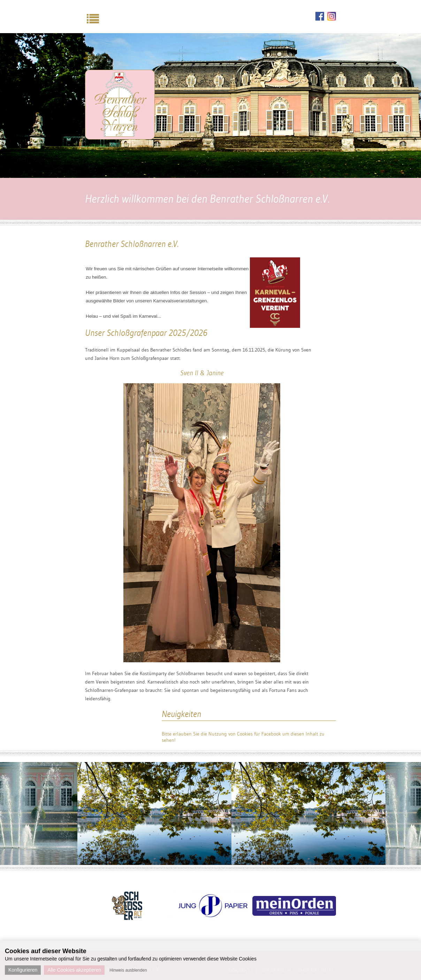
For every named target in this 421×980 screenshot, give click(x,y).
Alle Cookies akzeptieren (74, 970)
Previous (80, 897)
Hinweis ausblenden (128, 970)
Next (341, 897)
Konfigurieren (23, 970)
